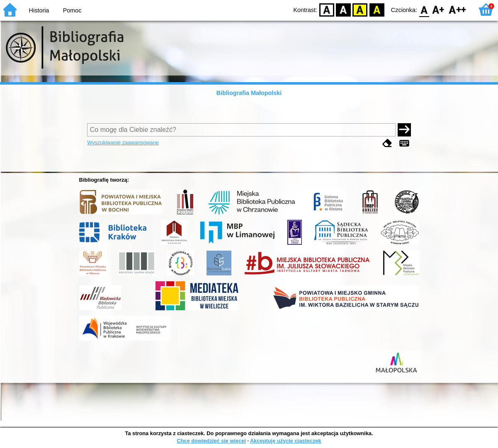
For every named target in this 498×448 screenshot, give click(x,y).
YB (360, 9)
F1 (438, 9)
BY (377, 9)
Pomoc (72, 10)
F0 (424, 9)
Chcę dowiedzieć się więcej (211, 441)
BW (343, 9)
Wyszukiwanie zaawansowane (123, 142)
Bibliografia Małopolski (249, 93)
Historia (39, 10)
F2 (458, 9)
